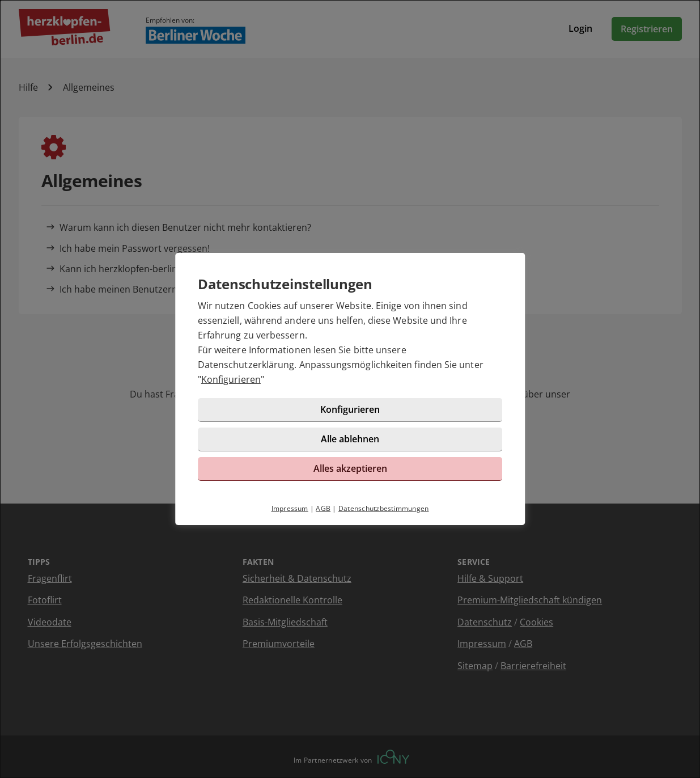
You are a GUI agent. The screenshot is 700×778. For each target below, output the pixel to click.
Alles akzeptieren (350, 468)
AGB (323, 508)
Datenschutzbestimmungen (384, 508)
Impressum (290, 508)
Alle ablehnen (350, 439)
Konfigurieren (231, 379)
